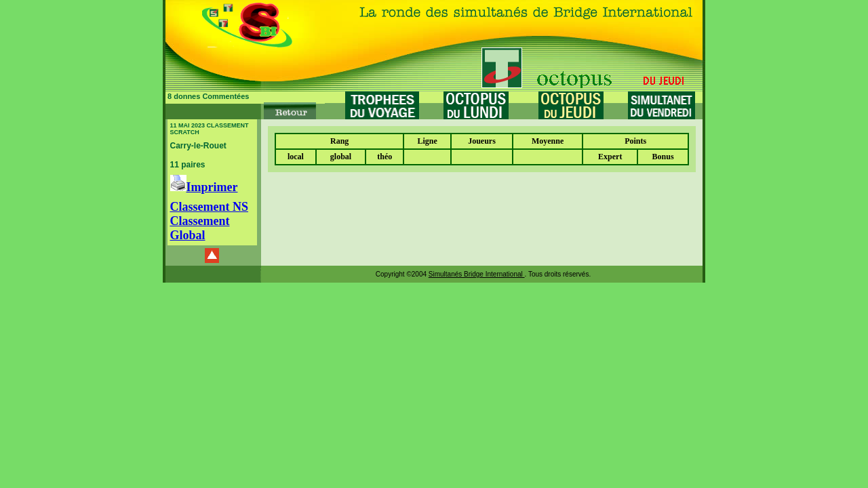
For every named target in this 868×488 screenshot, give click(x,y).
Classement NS (210, 207)
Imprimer (204, 187)
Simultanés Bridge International (477, 274)
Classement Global (200, 228)
